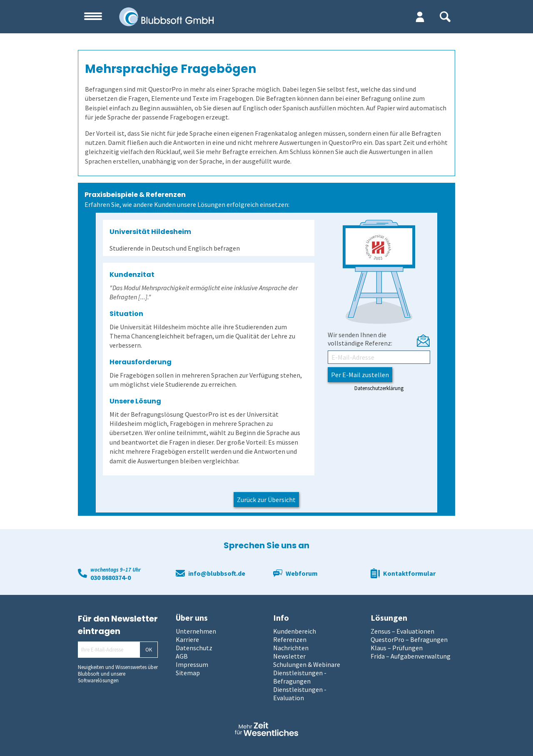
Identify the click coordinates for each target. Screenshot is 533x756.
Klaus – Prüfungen (397, 648)
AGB (182, 656)
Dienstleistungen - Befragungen (300, 677)
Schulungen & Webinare (307, 664)
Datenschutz (194, 648)
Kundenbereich (295, 631)
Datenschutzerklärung (379, 388)
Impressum (192, 664)
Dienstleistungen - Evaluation (300, 694)
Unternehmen (196, 631)
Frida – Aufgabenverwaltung (411, 656)
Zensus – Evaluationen (402, 631)
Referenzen (290, 639)
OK (149, 650)
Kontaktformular (409, 573)
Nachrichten (291, 648)
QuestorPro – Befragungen (409, 639)
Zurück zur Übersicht (266, 500)
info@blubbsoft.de (217, 573)
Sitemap (188, 673)
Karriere (187, 639)
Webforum (302, 573)
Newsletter (289, 656)
